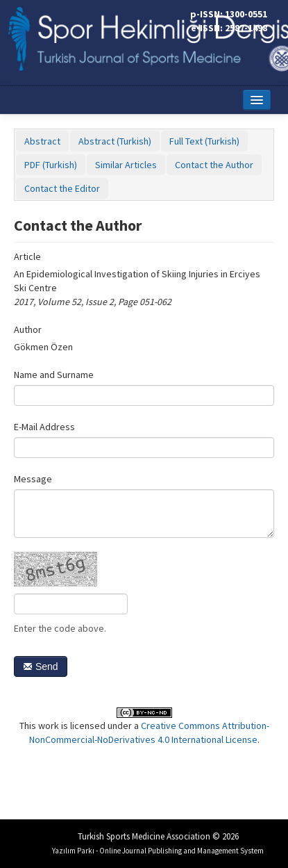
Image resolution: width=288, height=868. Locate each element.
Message (33, 479)
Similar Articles (126, 165)
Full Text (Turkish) (204, 141)
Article (27, 256)
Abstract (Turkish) (115, 141)
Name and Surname (54, 375)
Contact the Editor (62, 188)
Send (41, 666)
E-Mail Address (44, 427)
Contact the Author (214, 165)
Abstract (42, 141)
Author (28, 329)
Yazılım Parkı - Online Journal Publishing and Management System (158, 851)
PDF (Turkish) (51, 165)
